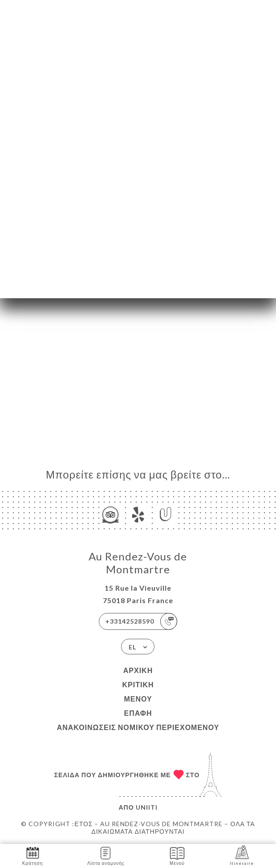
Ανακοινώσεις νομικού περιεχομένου (138, 727)
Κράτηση (32, 855)
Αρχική (138, 670)
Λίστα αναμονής (106, 855)
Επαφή (138, 713)
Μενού (138, 699)
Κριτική (138, 684)
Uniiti (147, 807)
